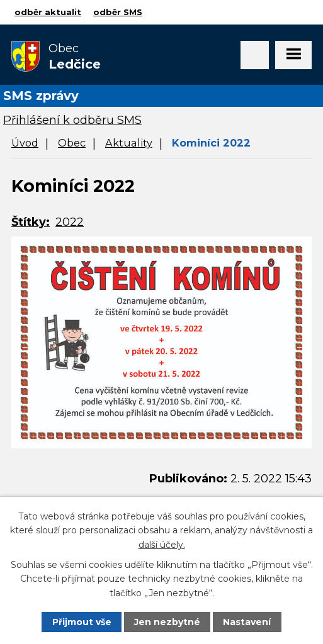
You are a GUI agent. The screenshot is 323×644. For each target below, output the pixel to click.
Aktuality (129, 143)
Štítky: (31, 222)
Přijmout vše (82, 622)
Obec (72, 143)
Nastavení (247, 622)
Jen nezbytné (167, 622)
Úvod (25, 143)
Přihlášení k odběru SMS (72, 120)
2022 (70, 222)
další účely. (162, 545)
